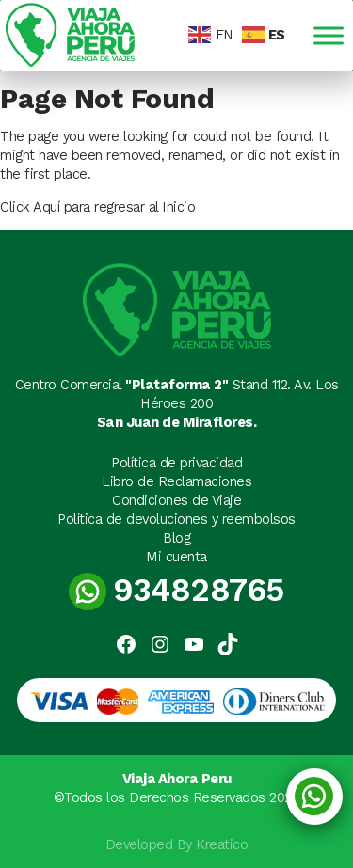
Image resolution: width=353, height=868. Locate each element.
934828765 (176, 590)
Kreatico (222, 844)
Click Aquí (32, 207)
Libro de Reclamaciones (176, 481)
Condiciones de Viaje (176, 500)
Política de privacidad (176, 463)
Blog (176, 538)
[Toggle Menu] (329, 35)
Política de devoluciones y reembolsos (176, 519)
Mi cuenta (176, 557)
